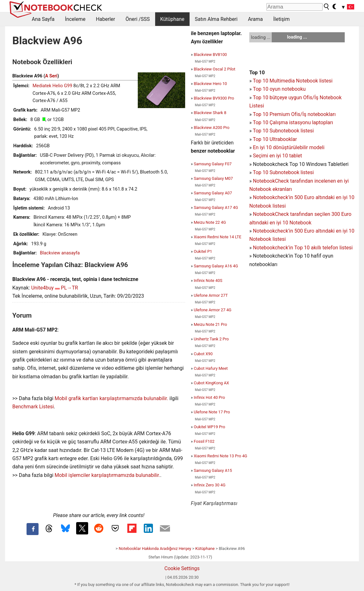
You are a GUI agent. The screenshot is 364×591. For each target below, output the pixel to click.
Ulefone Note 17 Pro (212, 412)
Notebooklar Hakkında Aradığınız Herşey (155, 548)
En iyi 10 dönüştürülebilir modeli (288, 147)
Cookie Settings (182, 568)
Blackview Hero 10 (210, 84)
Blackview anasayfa (60, 253)
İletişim (282, 19)
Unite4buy (42, 288)
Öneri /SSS (138, 19)
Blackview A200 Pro (212, 128)
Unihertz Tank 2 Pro (211, 339)
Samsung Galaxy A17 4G (216, 207)
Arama (255, 19)
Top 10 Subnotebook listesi (283, 131)
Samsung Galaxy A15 (213, 470)
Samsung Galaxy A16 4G (216, 266)
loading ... (261, 37)
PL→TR (70, 288)
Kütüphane (172, 19)
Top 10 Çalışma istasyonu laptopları (293, 122)
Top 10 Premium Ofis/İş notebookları (294, 114)
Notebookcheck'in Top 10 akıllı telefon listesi (303, 248)
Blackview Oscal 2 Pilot (215, 69)
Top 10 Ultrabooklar (275, 139)
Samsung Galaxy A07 (213, 193)
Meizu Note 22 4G (210, 222)
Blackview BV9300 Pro (214, 98)
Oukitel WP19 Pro (209, 427)
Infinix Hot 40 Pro (209, 397)
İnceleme (75, 19)
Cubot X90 (203, 354)
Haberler (105, 19)
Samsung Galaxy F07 (213, 164)
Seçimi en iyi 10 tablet (277, 156)
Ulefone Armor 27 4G (212, 310)
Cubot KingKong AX (211, 383)
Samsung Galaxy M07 (213, 178)
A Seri (51, 76)
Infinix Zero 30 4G (209, 485)
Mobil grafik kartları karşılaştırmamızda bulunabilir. (112, 398)
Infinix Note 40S (208, 280)
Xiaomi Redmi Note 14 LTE (218, 237)
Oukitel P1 (203, 251)
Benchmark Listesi (33, 407)
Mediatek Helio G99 (52, 86)
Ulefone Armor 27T (211, 295)
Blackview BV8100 (210, 55)
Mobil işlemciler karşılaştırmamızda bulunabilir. (107, 475)
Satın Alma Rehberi (216, 19)
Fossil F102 (204, 441)
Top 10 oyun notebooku (279, 89)
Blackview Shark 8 (210, 113)
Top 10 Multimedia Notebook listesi (293, 81)
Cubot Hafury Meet (211, 368)
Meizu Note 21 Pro (210, 324)
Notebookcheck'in (273, 231)
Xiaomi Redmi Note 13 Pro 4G (220, 456)
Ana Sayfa (43, 19)
